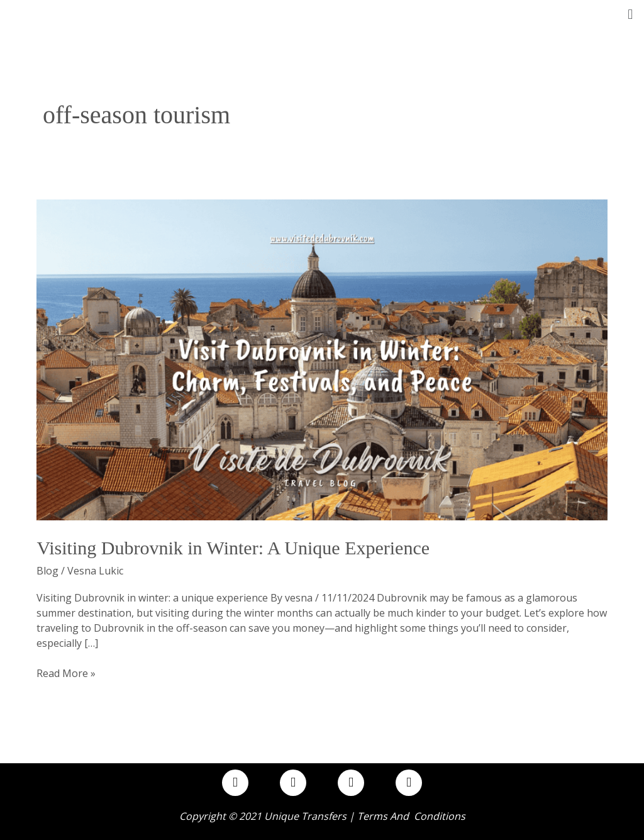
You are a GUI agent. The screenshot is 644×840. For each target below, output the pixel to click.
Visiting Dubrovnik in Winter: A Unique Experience (233, 548)
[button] (630, 14)
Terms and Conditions (411, 816)
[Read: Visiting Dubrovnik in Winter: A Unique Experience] (322, 359)
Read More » (66, 673)
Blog (47, 571)
